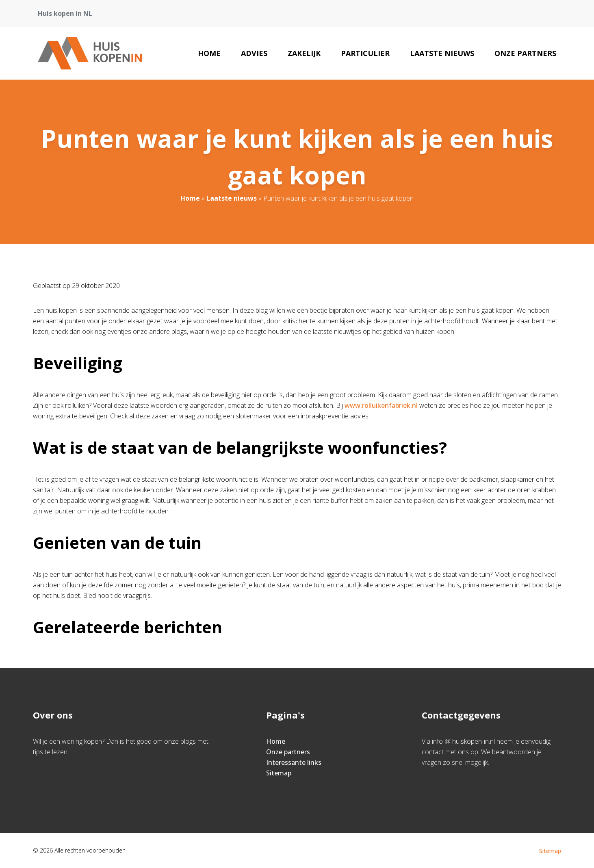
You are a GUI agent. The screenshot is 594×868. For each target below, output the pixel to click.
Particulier (365, 53)
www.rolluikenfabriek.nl (381, 405)
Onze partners (525, 53)
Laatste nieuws (442, 53)
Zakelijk (304, 53)
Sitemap (279, 773)
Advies (254, 53)
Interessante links (294, 762)
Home (209, 53)
